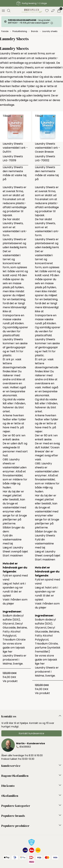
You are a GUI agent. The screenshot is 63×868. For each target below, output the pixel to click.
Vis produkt (10, 681)
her (10, 652)
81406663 (25, 747)
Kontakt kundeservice (32, 733)
